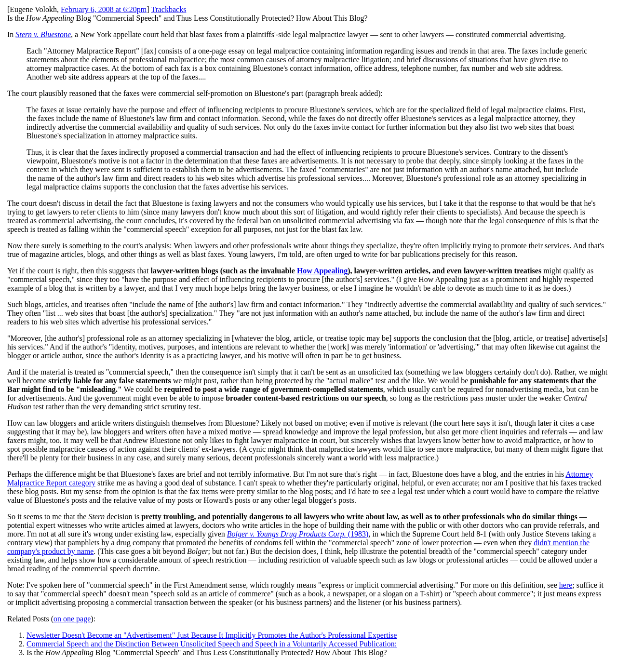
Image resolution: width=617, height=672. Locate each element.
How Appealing (322, 271)
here (566, 585)
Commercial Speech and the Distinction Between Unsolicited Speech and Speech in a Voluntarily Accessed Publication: (212, 644)
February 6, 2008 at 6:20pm (104, 9)
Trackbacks (168, 9)
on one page (72, 619)
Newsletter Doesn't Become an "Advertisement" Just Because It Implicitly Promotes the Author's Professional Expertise (212, 635)
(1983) (298, 534)
